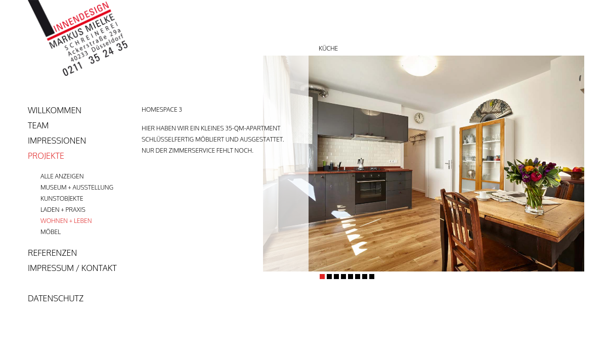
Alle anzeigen (62, 176)
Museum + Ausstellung (77, 187)
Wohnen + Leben (66, 221)
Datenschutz (56, 298)
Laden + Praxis (63, 210)
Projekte (46, 156)
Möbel (51, 232)
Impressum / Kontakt (72, 268)
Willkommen (55, 110)
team (38, 125)
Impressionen (57, 141)
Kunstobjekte (62, 198)
